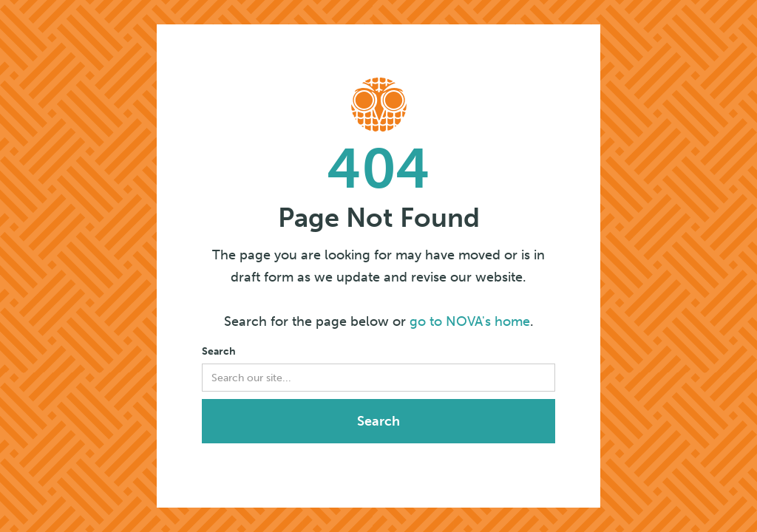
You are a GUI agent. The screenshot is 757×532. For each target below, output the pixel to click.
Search (219, 351)
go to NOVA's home (470, 321)
